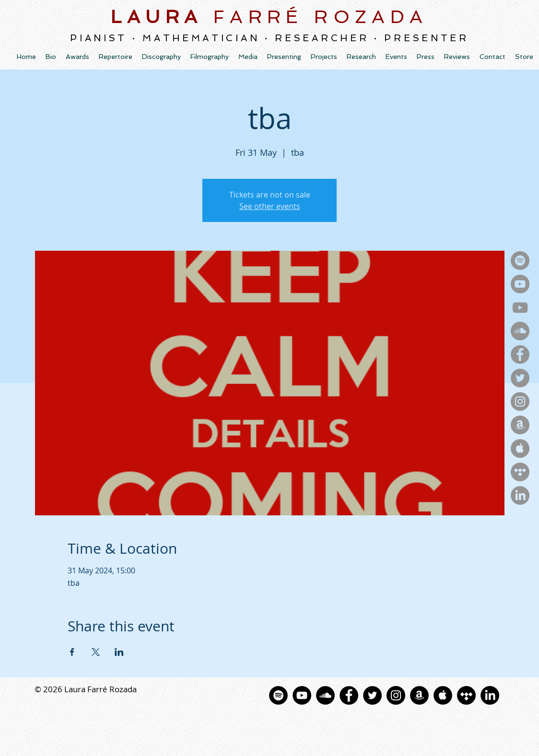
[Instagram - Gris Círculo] (520, 401)
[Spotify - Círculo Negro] (278, 695)
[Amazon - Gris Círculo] (520, 425)
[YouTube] (520, 308)
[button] (161, 57)
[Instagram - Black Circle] (396, 695)
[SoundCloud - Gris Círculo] (520, 331)
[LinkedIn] (520, 495)
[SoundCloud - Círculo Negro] (325, 695)
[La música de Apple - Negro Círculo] (443, 695)
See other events (270, 206)
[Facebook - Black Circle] (349, 695)
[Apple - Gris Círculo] (520, 448)
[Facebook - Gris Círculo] (520, 355)
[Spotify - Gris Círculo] (520, 261)
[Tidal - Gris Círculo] (520, 472)
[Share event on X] (96, 652)
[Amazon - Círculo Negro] (419, 695)
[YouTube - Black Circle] (302, 695)
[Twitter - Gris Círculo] (520, 378)
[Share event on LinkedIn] (119, 652)
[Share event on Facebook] (72, 652)
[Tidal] (466, 695)
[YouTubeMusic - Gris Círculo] (520, 284)
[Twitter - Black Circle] (372, 695)
